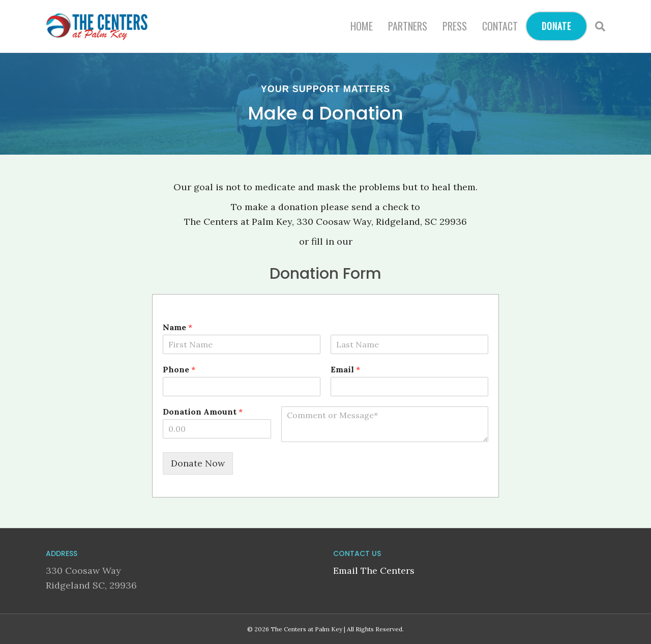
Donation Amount (203, 412)
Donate (556, 26)
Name (177, 327)
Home (362, 26)
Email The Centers (374, 570)
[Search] (596, 26)
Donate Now (198, 463)
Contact (500, 26)
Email (345, 369)
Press (455, 26)
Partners (408, 26)
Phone (179, 369)
